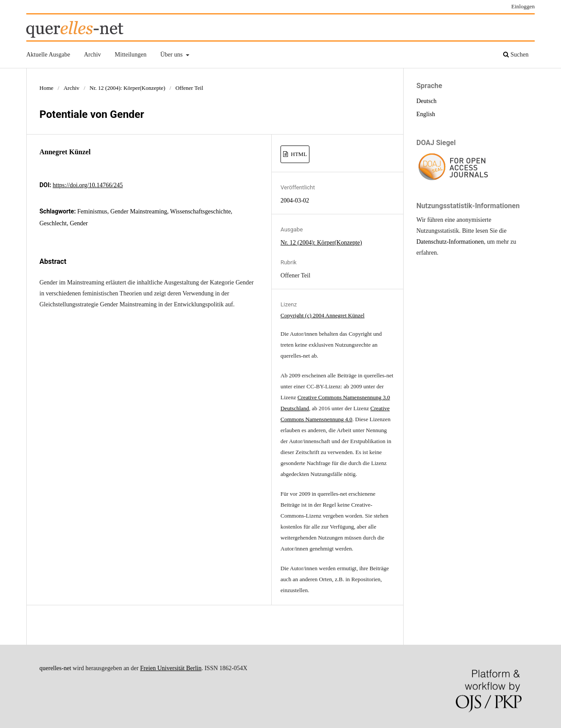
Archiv (92, 55)
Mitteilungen (131, 55)
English (426, 114)
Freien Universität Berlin (171, 668)
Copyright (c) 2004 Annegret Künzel (323, 315)
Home (46, 88)
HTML (298, 154)
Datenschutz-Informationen (450, 242)
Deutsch (426, 101)
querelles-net (55, 668)
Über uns (172, 55)
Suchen (516, 55)
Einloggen (523, 6)
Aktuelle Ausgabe (48, 55)
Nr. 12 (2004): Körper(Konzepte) (127, 88)
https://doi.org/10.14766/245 (88, 185)
